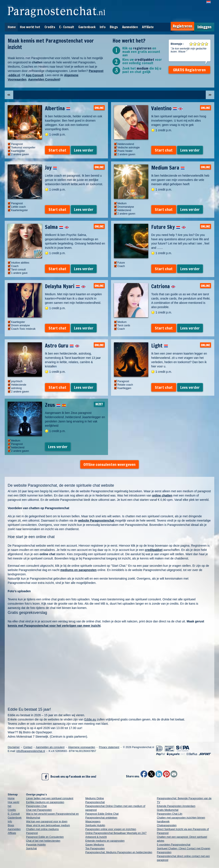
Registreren (182, 26)
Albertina (58, 108)
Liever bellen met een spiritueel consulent (50, 798)
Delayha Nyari (65, 286)
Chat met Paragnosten (39, 810)
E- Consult (67, 27)
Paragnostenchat (95, 802)
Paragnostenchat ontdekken (101, 818)
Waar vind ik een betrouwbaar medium (48, 825)
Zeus (55, 405)
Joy (51, 168)
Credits (50, 27)
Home (12, 27)
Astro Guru (62, 346)
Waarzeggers (93, 822)
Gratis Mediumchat (168, 810)
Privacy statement (109, 747)
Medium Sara (168, 168)
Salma (57, 227)
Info (103, 27)
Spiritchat (31, 849)
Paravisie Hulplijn (36, 845)
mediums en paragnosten (78, 570)
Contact (28, 747)
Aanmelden (130, 27)
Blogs (114, 27)
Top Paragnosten (95, 849)
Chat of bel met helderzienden (43, 841)
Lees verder (84, 150)
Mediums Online (95, 798)
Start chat (57, 150)
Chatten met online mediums (42, 829)
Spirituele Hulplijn (95, 825)
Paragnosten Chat (36, 806)
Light (160, 346)
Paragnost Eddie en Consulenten (45, 837)
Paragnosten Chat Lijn (169, 814)
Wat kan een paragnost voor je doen (47, 822)
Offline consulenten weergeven (109, 464)
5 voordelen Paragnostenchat (174, 845)
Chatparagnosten (167, 825)
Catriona (163, 286)
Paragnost (32, 833)
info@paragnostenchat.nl (31, 751)
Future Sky (169, 227)
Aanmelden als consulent (50, 747)
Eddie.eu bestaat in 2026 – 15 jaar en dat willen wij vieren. (46, 715)
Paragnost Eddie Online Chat (102, 814)
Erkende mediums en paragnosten (105, 841)
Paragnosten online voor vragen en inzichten (111, 829)
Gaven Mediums (95, 845)
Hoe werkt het (30, 27)
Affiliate (148, 27)
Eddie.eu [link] (90, 719)
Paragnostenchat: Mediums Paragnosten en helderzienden (119, 852)
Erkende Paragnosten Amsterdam (176, 806)
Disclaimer (14, 747)
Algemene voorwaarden (82, 747)
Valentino (167, 108)
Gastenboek (87, 27)
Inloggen (204, 27)
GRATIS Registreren (189, 70)
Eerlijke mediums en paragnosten (45, 802)
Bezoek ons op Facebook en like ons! (69, 777)
